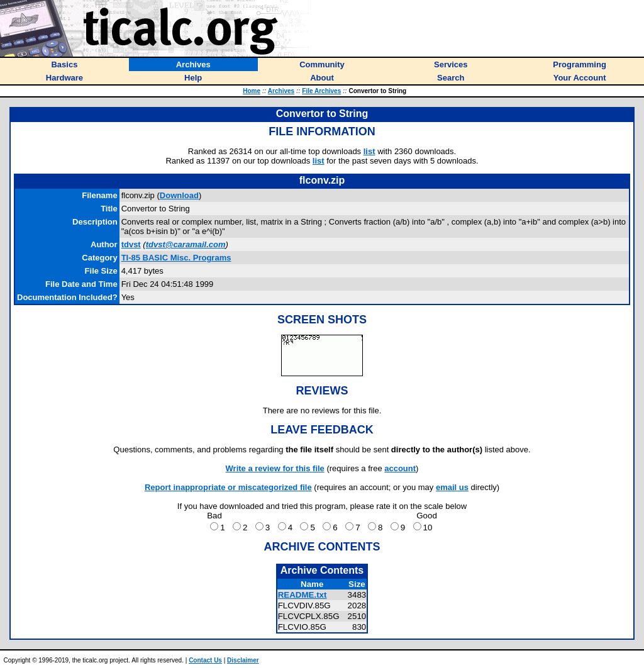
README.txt (303, 595)
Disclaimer (243, 660)
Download (179, 195)
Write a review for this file (275, 468)
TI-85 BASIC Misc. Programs (176, 258)
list (369, 151)
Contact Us (205, 660)
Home (252, 91)
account (400, 468)
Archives (281, 91)
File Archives (321, 91)
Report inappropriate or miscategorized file (228, 487)
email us (452, 487)
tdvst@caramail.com (186, 244)
